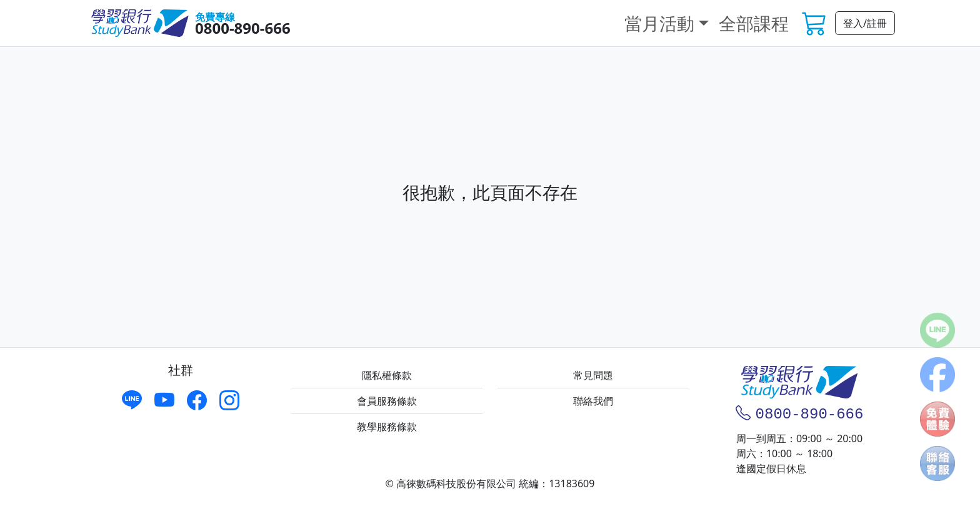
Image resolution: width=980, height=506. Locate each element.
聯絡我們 (593, 401)
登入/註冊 (865, 23)
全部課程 (754, 23)
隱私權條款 (387, 375)
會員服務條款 (387, 401)
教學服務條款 (387, 427)
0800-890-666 (243, 28)
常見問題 (593, 375)
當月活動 (659, 23)
